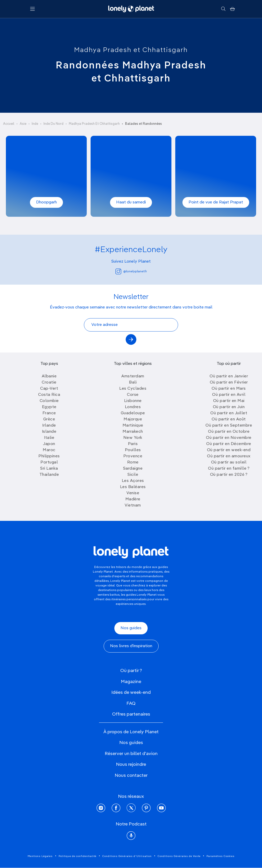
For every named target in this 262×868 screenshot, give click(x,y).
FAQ (131, 704)
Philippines (49, 456)
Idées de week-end (131, 693)
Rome (133, 462)
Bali (133, 383)
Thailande (49, 475)
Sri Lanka (49, 469)
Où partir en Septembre (229, 426)
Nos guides (131, 628)
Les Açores (133, 481)
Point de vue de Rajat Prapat (216, 202)
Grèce (49, 419)
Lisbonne (133, 401)
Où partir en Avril (229, 395)
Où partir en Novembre (229, 438)
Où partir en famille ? (229, 469)
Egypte (49, 407)
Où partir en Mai (229, 401)
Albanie (49, 376)
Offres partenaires (131, 714)
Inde (35, 124)
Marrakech (133, 432)
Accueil (9, 124)
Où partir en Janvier (229, 376)
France (49, 413)
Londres (133, 407)
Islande (49, 432)
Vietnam (133, 505)
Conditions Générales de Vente (179, 856)
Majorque (133, 419)
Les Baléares (133, 487)
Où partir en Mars (229, 389)
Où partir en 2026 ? (229, 475)
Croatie (49, 383)
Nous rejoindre (131, 764)
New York (133, 438)
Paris (133, 444)
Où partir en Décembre (229, 444)
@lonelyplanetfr (131, 271)
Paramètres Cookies (221, 856)
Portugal (49, 462)
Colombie (49, 401)
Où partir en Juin (229, 407)
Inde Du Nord (53, 124)
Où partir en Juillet (229, 413)
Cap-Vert (49, 389)
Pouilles (133, 450)
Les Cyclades (133, 389)
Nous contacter (131, 776)
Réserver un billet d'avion (131, 754)
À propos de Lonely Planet (131, 732)
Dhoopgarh (46, 202)
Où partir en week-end (229, 450)
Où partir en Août (229, 419)
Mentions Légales (40, 856)
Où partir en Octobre (229, 432)
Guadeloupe (133, 413)
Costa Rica (49, 395)
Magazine (131, 682)
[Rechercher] (223, 9)
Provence (133, 456)
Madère (133, 499)
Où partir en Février (229, 383)
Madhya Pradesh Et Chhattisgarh (94, 124)
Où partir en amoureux (229, 456)
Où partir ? (131, 671)
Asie (23, 124)
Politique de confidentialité (78, 856)
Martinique (133, 426)
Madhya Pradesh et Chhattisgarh (131, 50)
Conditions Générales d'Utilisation (127, 856)
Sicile (133, 475)
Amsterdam (133, 376)
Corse (133, 395)
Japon (49, 444)
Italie (49, 438)
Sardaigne (133, 469)
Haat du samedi (131, 202)
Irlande (49, 426)
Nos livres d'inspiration (131, 646)
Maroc (49, 450)
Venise (133, 493)
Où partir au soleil (229, 462)
